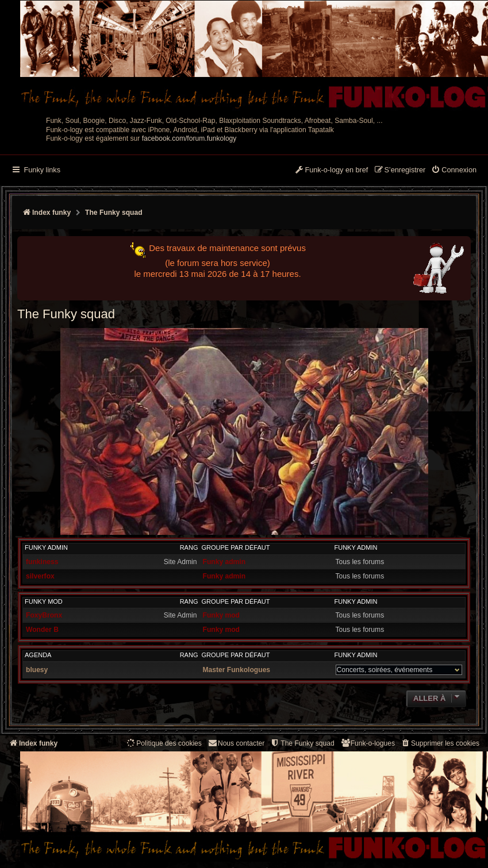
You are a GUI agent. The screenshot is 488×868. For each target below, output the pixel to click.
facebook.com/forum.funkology (189, 138)
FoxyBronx (44, 615)
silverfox (40, 576)
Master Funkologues (237, 670)
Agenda (38, 655)
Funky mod (44, 601)
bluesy (37, 670)
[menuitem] (454, 171)
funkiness (42, 562)
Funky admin (46, 547)
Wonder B (42, 630)
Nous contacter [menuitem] (236, 743)
